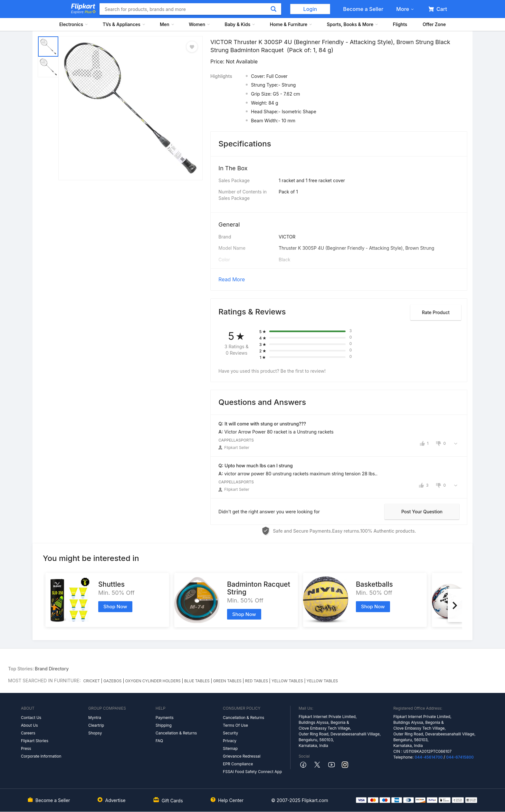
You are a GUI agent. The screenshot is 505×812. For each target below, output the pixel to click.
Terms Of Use (235, 725)
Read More (232, 279)
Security (230, 733)
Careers (28, 733)
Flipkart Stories (35, 741)
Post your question (422, 512)
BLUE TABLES (197, 681)
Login (310, 9)
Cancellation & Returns (176, 733)
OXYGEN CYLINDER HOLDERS (153, 681)
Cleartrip (96, 725)
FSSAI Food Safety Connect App (252, 772)
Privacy (230, 741)
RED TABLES (257, 681)
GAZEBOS (112, 681)
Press (26, 748)
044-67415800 (460, 757)
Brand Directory (52, 669)
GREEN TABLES (227, 681)
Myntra (95, 718)
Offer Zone (434, 24)
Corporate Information (41, 756)
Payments (165, 718)
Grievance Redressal (242, 756)
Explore (83, 12)
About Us (29, 725)
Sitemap (230, 748)
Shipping (164, 725)
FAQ (159, 741)
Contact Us (31, 718)
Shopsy (95, 733)
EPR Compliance (238, 764)
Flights (400, 24)
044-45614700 (429, 757)
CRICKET (92, 681)
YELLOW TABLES (287, 681)
